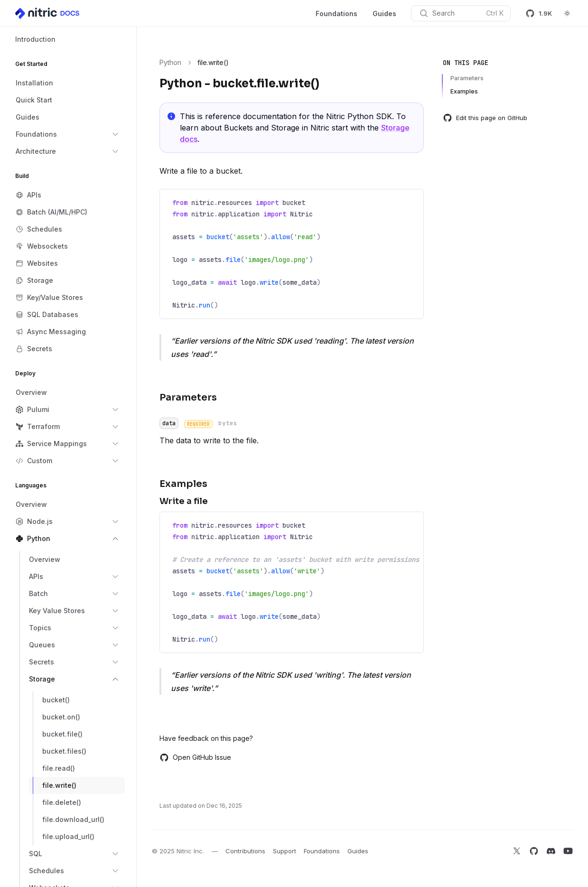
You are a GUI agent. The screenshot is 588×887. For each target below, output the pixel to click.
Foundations (336, 14)
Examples (464, 91)
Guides (384, 14)
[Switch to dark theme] (567, 13)
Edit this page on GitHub (485, 118)
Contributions (245, 851)
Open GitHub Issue (195, 757)
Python (170, 62)
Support (285, 851)
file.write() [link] (213, 62)
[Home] (48, 13)
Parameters (467, 78)
